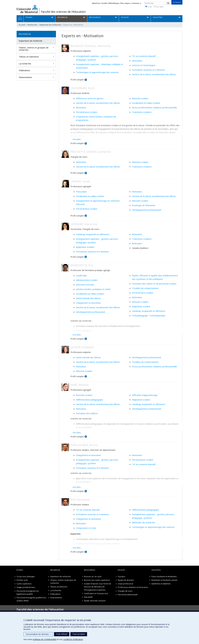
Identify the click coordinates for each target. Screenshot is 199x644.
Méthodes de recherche (143, 522)
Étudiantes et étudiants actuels (164, 580)
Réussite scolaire (140, 98)
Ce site (148, 7)
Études (20, 570)
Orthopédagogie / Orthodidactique (149, 316)
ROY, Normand (80, 500)
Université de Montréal (27, 9)
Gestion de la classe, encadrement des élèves (154, 74)
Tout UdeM (158, 7)
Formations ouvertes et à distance (148, 70)
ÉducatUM (88, 597)
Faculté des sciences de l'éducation (63, 12)
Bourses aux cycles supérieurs (97, 580)
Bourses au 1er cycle (93, 576)
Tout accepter (79, 634)
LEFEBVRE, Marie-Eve (84, 224)
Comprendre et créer (86, 528)
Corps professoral (125, 584)
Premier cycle (22, 580)
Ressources (90, 570)
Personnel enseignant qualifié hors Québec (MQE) (31, 599)
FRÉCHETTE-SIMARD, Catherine (91, 152)
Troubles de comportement (145, 288)
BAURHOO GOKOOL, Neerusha (90, 46)
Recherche (32, 25)
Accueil (22, 25)
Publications (24, 70)
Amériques (137, 243)
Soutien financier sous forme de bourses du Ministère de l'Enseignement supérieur (98, 587)
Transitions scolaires (142, 112)
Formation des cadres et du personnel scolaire (154, 284)
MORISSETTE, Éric (82, 265)
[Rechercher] (168, 3)
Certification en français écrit (96, 593)
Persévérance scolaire (87, 112)
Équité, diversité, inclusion (95, 601)
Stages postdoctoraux (26, 587)
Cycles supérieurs (24, 584)
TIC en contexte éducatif (144, 56)
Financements (25, 77)
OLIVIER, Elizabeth (82, 347)
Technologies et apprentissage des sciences (97, 72)
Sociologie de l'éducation (144, 205)
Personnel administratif (128, 595)
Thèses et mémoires (29, 57)
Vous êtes (156, 570)
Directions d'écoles (85, 285)
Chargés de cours (125, 591)
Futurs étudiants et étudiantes (164, 576)
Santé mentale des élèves (88, 298)
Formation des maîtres (87, 413)
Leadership (81, 275)
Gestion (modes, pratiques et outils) (93, 289)
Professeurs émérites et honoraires (133, 587)
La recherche (25, 64)
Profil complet (77, 80)
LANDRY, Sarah (80, 181)
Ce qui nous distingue (26, 576)
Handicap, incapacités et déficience (93, 234)
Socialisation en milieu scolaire (146, 103)
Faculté (121, 570)
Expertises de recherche (50, 25)
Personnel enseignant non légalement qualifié (28, 592)
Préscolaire (81, 192)
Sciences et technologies (144, 65)
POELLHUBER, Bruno (84, 445)
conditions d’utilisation (73, 639)
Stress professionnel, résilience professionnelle (155, 107)
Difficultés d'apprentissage (145, 395)
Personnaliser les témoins (38, 634)
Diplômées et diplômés (161, 584)
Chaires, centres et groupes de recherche (34, 49)
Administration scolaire (87, 280)
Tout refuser (62, 634)
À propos (122, 576)
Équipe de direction (126, 580)
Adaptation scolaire (85, 247)
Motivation (137, 61)
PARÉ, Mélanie (80, 385)
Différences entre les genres (90, 98)
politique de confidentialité (45, 639)
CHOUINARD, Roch (82, 88)
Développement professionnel (146, 210)
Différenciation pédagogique (89, 400)
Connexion (136, 3)
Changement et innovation (88, 303)
